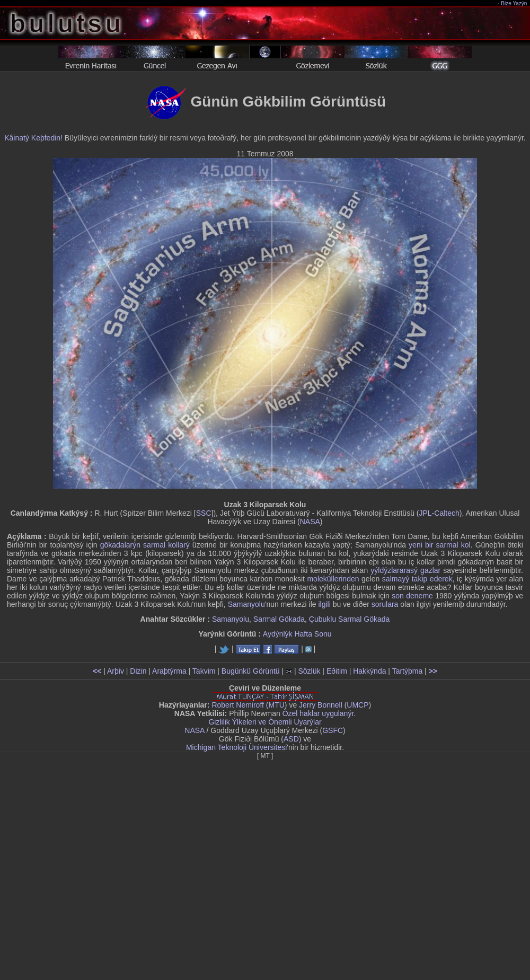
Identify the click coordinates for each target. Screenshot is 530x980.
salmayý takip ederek (417, 579)
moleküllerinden (333, 579)
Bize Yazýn (514, 3)
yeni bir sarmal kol (440, 545)
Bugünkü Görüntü (251, 671)
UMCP (357, 705)
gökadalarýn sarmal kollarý (145, 545)
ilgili (324, 604)
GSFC (333, 730)
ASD (291, 739)
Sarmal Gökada (279, 619)
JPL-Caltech (439, 513)
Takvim (204, 671)
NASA (310, 522)
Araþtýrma (169, 671)
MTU (277, 705)
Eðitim (337, 671)
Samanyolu (246, 604)
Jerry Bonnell (321, 705)
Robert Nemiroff (238, 705)
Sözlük (309, 671)
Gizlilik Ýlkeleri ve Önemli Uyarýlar (265, 722)
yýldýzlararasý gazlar (405, 570)
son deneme (412, 596)
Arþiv (116, 671)
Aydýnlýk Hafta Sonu (297, 634)
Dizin (138, 671)
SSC (204, 513)
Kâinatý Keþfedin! (33, 138)
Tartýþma (408, 671)
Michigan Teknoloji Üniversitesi (236, 747)
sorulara (385, 604)
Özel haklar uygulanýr (318, 713)
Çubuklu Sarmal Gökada (350, 619)
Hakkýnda (369, 671)
